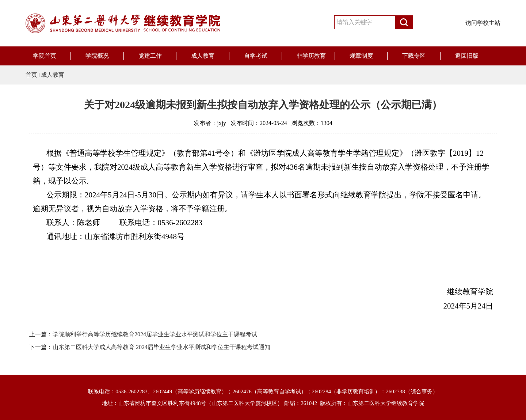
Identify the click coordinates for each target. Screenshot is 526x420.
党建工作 (150, 56)
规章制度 (361, 56)
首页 (31, 75)
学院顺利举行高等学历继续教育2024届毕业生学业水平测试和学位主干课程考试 (155, 334)
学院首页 (45, 56)
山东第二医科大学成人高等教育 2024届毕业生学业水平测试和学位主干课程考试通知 (161, 347)
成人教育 (203, 56)
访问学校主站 (483, 23)
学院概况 (97, 56)
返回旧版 (467, 56)
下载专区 (414, 56)
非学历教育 (311, 56)
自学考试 (256, 56)
